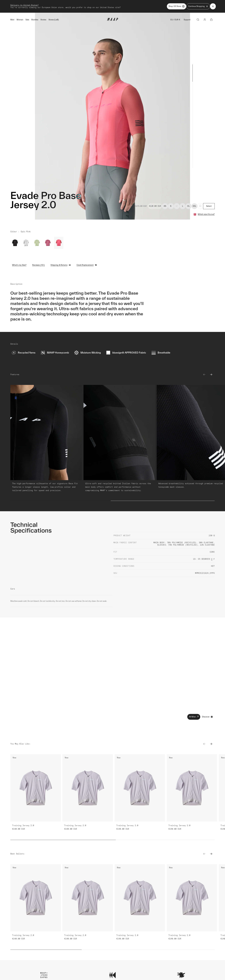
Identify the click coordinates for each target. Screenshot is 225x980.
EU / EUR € (175, 20)
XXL (194, 206)
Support (187, 20)
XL (189, 206)
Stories (43, 20)
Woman (20, 20)
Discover (207, 717)
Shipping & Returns (61, 265)
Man (12, 20)
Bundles (35, 20)
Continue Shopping (198, 6)
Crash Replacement (87, 265)
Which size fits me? (206, 214)
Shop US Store (177, 6)
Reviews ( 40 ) (39, 265)
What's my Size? (19, 265)
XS (165, 206)
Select (209, 206)
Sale (27, 20)
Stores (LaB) (54, 20)
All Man (194, 717)
